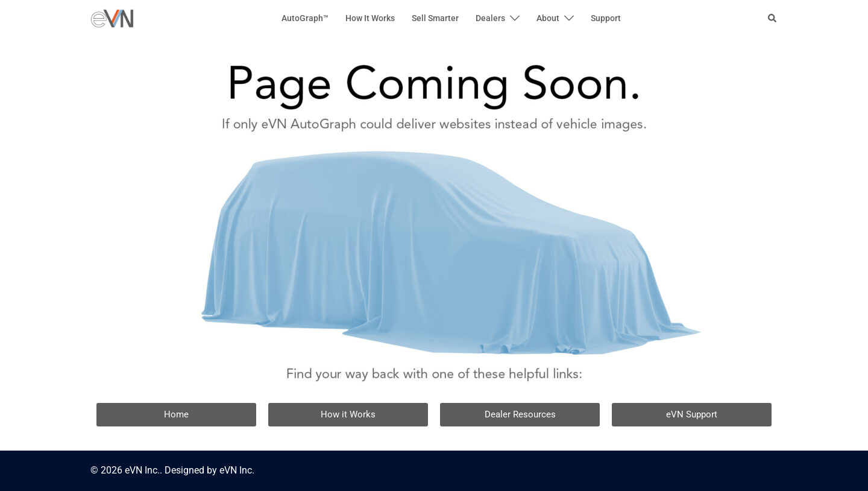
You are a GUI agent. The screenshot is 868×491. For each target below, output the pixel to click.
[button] (773, 19)
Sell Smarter (435, 18)
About (548, 18)
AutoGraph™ (305, 18)
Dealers (490, 18)
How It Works (370, 18)
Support (606, 18)
